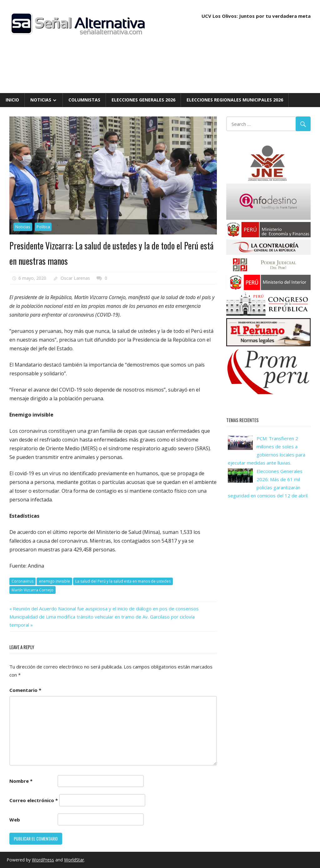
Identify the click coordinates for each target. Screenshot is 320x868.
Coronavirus (22, 581)
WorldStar (74, 860)
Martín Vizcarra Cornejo (32, 590)
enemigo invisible (55, 581)
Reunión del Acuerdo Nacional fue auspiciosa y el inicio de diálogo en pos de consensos (106, 609)
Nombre (21, 781)
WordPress (43, 860)
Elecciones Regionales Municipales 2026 (235, 100)
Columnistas (84, 100)
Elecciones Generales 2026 (143, 100)
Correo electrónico (34, 800)
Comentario (25, 690)
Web (15, 820)
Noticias (41, 100)
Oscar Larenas (75, 278)
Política (43, 227)
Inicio (12, 100)
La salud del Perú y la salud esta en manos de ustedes (123, 581)
